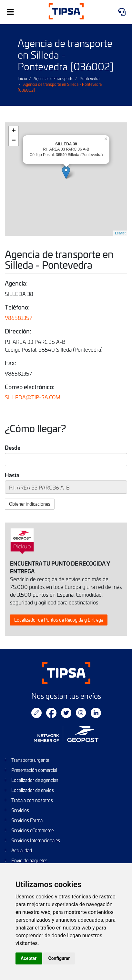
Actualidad (22, 850)
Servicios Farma (27, 820)
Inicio (22, 78)
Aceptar (29, 958)
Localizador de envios (33, 790)
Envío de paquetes (29, 860)
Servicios (20, 810)
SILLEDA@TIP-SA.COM (33, 397)
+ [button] (14, 131)
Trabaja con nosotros (32, 800)
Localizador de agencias (35, 780)
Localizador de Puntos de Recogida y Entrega (59, 620)
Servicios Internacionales (36, 840)
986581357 (19, 318)
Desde (13, 447)
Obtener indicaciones (30, 504)
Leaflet (120, 233)
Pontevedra (90, 78)
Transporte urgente (30, 760)
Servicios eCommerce (32, 830)
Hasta (12, 475)
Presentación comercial (34, 770)
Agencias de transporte (53, 78)
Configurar (59, 958)
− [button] (14, 141)
